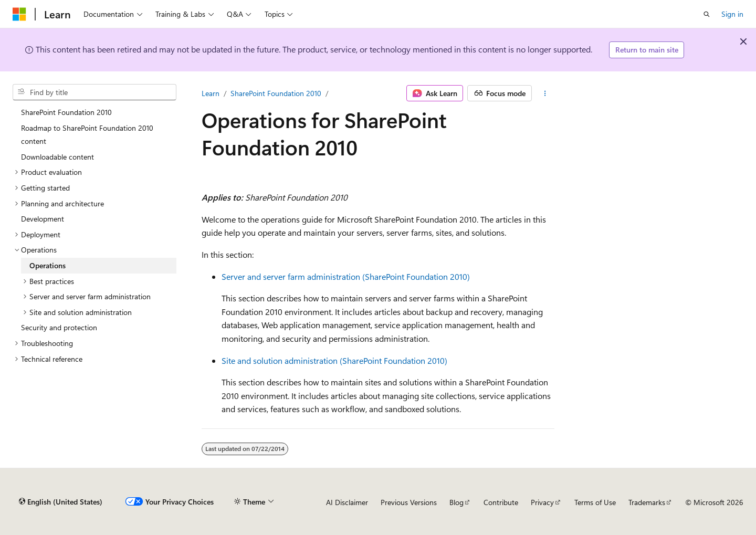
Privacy (542, 502)
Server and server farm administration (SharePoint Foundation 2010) (346, 276)
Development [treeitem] (43, 219)
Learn (211, 93)
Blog (456, 502)
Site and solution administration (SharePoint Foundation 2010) (334, 360)
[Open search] (707, 14)
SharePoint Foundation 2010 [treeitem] (66, 112)
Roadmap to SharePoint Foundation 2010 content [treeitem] (87, 135)
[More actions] (545, 93)
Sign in (732, 14)
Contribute (501, 502)
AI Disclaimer (347, 502)
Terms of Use (595, 502)
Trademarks (647, 502)
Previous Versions (409, 502)
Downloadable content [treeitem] (57, 157)
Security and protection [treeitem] (59, 327)
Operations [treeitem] (48, 265)
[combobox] (94, 92)
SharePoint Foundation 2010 (276, 93)
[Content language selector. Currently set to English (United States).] (61, 502)
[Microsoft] (19, 14)
